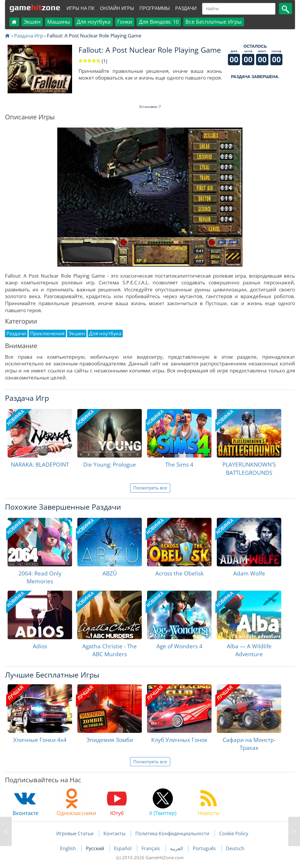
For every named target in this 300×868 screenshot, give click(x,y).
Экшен (32, 22)
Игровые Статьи (75, 833)
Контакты (114, 833)
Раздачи (186, 8)
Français (151, 848)
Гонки (125, 22)
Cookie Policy (234, 833)
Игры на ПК (81, 8)
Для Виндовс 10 (159, 22)
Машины (59, 22)
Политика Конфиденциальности (172, 833)
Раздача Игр (29, 36)
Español (123, 848)
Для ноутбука (94, 22)
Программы (155, 8)
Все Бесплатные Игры (214, 22)
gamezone (35, 7)
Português (205, 848)
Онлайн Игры (117, 8)
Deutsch (235, 848)
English (69, 848)
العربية (177, 848)
